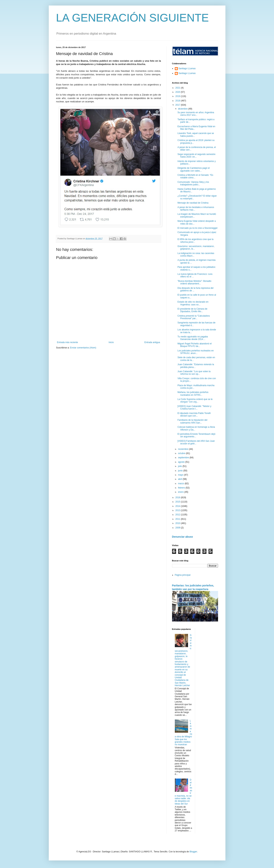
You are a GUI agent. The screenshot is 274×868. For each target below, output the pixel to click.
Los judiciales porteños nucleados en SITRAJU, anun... (196, 352)
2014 (178, 506)
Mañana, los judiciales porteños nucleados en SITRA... (193, 394)
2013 (178, 510)
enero (181, 492)
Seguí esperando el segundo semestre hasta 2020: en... (196, 156)
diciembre (183, 109)
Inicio (111, 342)
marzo (181, 484)
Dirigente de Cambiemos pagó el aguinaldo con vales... (193, 169)
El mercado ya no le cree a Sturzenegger (197, 228)
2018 (178, 101)
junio (181, 471)
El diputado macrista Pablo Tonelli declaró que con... (194, 414)
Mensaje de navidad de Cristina (193, 203)
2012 (178, 515)
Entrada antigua (152, 342)
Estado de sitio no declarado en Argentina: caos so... (193, 303)
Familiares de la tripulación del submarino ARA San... (192, 421)
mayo (181, 475)
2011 (178, 519)
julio (180, 466)
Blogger (193, 852)
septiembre (184, 458)
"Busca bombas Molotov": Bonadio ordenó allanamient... (194, 282)
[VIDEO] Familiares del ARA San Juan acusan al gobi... (196, 442)
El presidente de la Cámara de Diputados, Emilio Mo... (192, 310)
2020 (178, 92)
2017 (178, 105)
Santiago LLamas (187, 68)
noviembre (183, 449)
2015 (178, 502)
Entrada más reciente (68, 342)
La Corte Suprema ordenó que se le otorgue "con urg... (195, 401)
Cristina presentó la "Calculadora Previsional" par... (193, 317)
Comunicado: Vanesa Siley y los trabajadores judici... (193, 183)
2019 (178, 96)
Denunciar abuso (183, 537)
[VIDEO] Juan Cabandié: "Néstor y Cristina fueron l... (194, 407)
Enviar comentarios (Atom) (83, 348)
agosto (182, 462)
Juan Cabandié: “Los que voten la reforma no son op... (194, 373)
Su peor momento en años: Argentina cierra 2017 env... (196, 114)
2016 (178, 497)
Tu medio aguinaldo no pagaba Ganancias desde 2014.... (193, 338)
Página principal (183, 575)
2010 (178, 523)
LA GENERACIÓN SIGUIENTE (132, 18)
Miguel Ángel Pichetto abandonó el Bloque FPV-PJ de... (194, 345)
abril (180, 479)
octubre (182, 453)
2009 (178, 528)
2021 (178, 88)
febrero (182, 488)
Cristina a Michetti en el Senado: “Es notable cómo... (195, 176)
